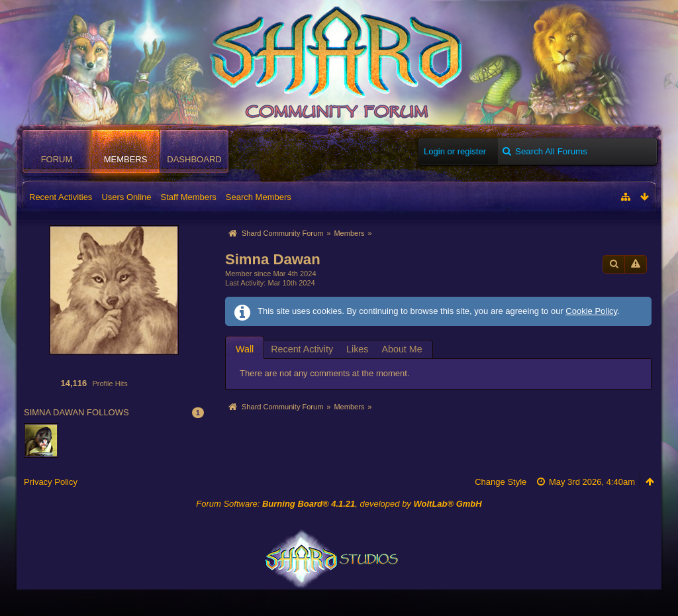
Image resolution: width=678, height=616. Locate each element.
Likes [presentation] (357, 349)
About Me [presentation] (402, 349)
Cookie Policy (591, 311)
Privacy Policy (51, 482)
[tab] (245, 349)
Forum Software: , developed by (339, 504)
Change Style (501, 482)
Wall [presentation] (245, 349)
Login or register (455, 151)
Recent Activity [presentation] (302, 349)
